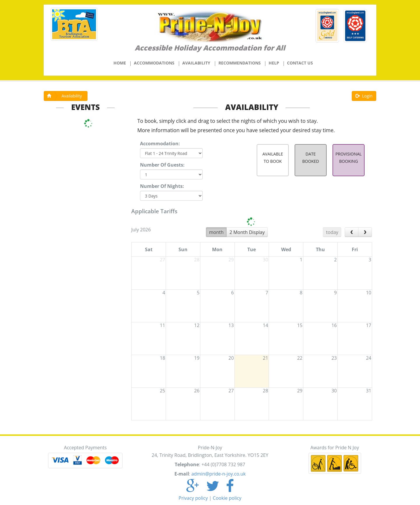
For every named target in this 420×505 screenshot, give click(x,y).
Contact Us (300, 63)
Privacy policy (193, 498)
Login (364, 96)
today (332, 232)
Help (274, 63)
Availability (196, 63)
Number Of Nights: (162, 186)
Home (120, 63)
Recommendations (240, 63)
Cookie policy (227, 498)
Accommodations (154, 63)
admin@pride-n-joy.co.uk (219, 474)
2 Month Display (247, 232)
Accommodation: (160, 144)
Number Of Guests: (162, 165)
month (216, 232)
